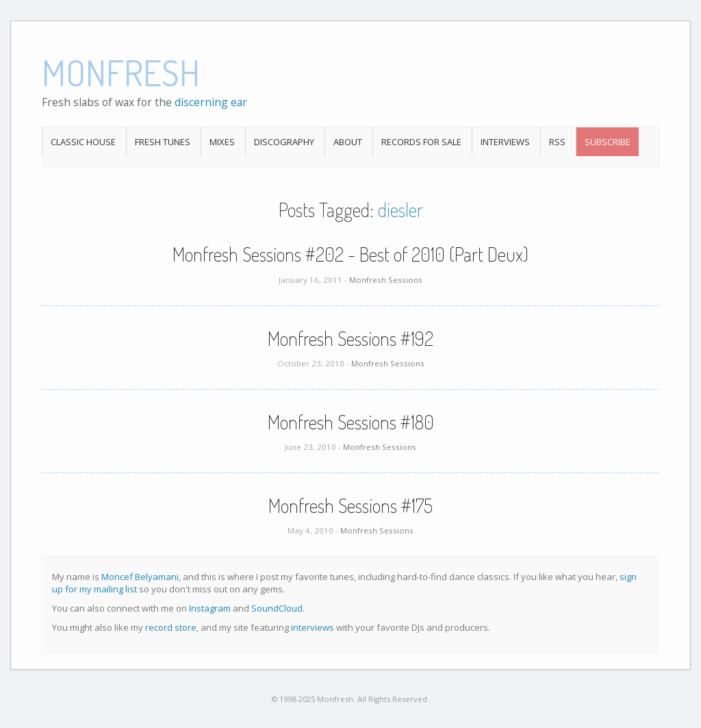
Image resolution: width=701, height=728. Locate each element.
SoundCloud (277, 608)
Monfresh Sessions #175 (350, 505)
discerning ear (211, 102)
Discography (284, 142)
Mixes (222, 142)
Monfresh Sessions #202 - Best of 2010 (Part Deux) (350, 254)
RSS (557, 142)
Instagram (210, 608)
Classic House (83, 142)
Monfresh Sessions (386, 280)
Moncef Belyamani (140, 577)
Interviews (505, 142)
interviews (313, 627)
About (348, 142)
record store (171, 627)
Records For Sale (421, 142)
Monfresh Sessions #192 (350, 338)
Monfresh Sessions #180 (351, 422)
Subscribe (608, 142)
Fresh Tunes (163, 142)
